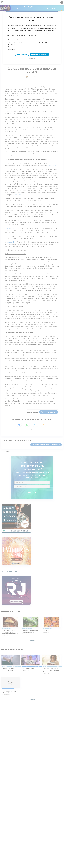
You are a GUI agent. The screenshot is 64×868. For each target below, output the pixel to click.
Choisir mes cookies (22, 54)
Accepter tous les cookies (39, 54)
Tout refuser (32, 59)
